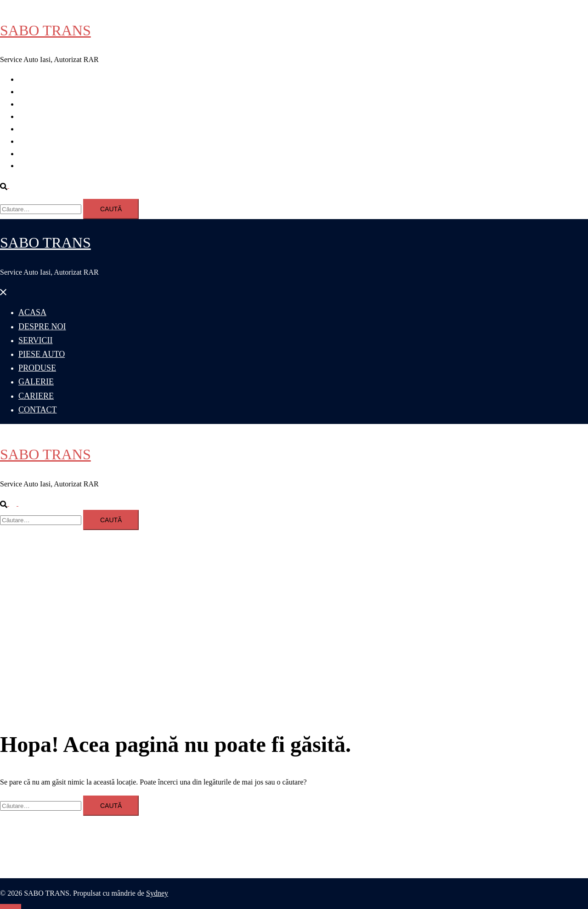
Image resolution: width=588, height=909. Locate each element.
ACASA (31, 79)
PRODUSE (35, 129)
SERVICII (34, 104)
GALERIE (34, 141)
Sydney (157, 893)
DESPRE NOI (40, 92)
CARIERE (34, 154)
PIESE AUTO (39, 116)
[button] (8, 185)
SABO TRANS (45, 30)
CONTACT (35, 166)
